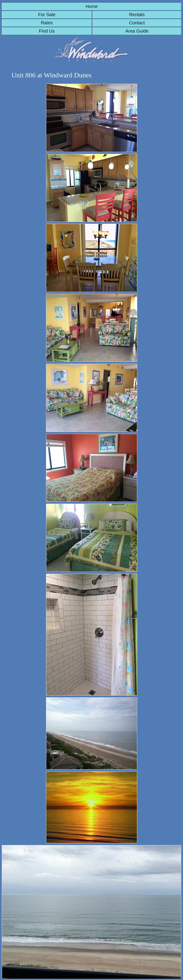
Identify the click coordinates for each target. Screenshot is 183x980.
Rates (47, 23)
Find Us (47, 31)
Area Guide (137, 31)
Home (91, 6)
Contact (137, 23)
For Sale (47, 15)
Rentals (137, 15)
